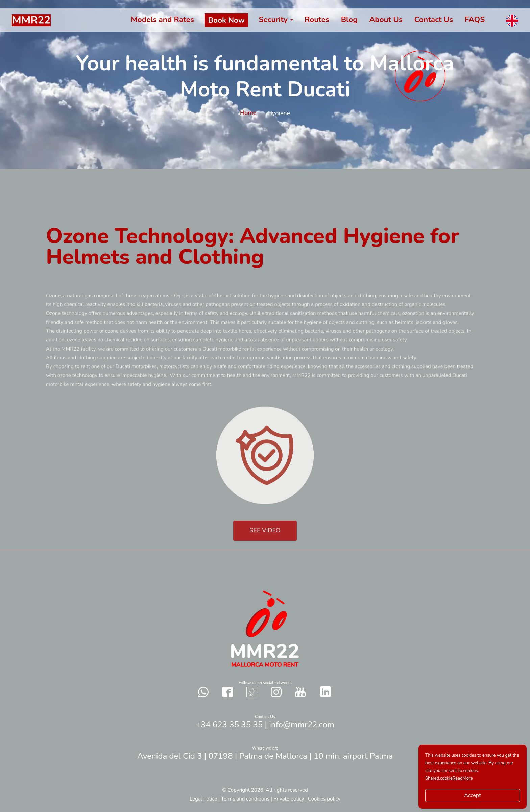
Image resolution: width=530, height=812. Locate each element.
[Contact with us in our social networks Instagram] (276, 692)
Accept (472, 795)
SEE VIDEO (265, 541)
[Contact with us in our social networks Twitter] (326, 692)
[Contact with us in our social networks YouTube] (300, 692)
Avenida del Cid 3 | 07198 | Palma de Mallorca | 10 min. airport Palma (265, 756)
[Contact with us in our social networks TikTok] (252, 692)
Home (249, 113)
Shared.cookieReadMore (449, 778)
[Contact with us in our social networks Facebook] (227, 692)
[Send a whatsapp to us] (203, 692)
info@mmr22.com (302, 725)
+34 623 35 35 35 (229, 725)
